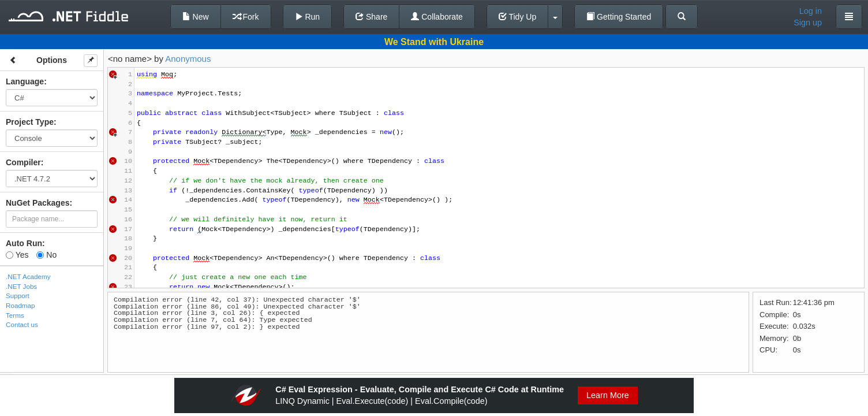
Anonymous (188, 59)
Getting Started (619, 17)
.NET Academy (28, 276)
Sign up (808, 23)
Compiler (23, 162)
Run (308, 17)
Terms (15, 315)
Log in (811, 11)
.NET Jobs (21, 286)
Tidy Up (517, 17)
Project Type (30, 122)
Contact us (22, 324)
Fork (246, 17)
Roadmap (20, 305)
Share (371, 17)
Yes (17, 255)
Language (25, 81)
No (46, 255)
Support (18, 296)
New (196, 17)
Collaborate (437, 17)
